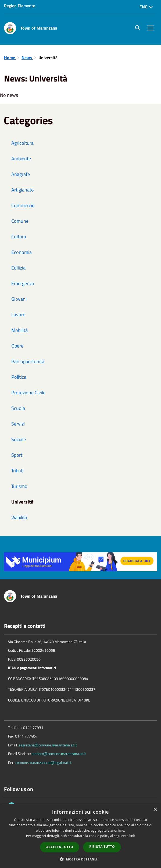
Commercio (23, 205)
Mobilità (19, 330)
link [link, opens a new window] (132, 836)
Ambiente (21, 159)
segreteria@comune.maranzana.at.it (48, 745)
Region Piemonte (20, 6)
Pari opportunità (28, 361)
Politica (19, 377)
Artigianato (23, 190)
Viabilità (19, 517)
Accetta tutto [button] (60, 847)
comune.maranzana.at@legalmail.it (43, 762)
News (27, 58)
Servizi (18, 424)
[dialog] (80, 836)
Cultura (19, 237)
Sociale (19, 439)
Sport (17, 455)
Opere (17, 346)
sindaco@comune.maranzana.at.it (59, 754)
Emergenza (23, 283)
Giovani (19, 299)
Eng (146, 7)
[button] (81, 859)
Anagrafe (21, 174)
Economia (22, 252)
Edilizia (18, 268)
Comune (20, 221)
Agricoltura (22, 143)
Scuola (18, 408)
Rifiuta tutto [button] (102, 847)
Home (10, 58)
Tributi (17, 471)
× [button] (155, 810)
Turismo (19, 486)
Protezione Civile (28, 393)
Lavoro (18, 315)
